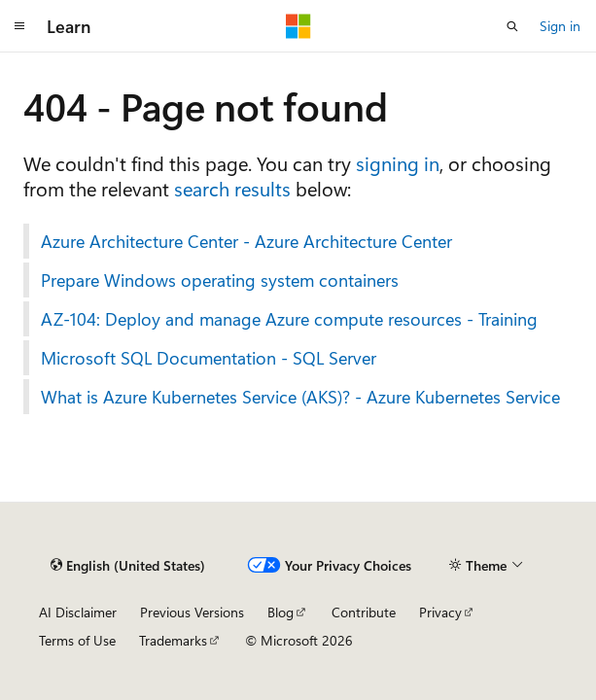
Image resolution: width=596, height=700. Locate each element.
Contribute (364, 612)
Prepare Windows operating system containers (220, 280)
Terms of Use (77, 640)
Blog (280, 612)
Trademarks (173, 640)
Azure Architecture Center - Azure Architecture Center (246, 241)
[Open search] (512, 26)
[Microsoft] (298, 26)
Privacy (440, 612)
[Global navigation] (19, 26)
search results (232, 188)
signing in (398, 163)
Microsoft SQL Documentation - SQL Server (209, 358)
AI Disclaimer (78, 612)
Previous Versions (192, 612)
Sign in (560, 26)
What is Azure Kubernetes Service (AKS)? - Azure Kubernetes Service (300, 397)
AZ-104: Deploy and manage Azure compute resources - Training (289, 319)
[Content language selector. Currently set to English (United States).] (128, 565)
